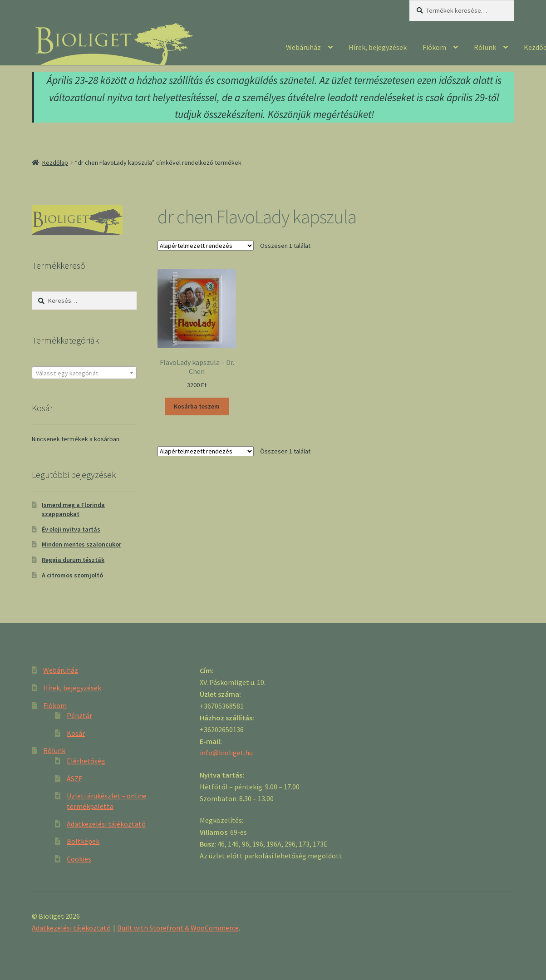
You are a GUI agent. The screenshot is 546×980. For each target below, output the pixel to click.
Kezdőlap (55, 163)
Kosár (76, 733)
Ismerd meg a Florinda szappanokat (73, 509)
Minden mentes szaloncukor (81, 544)
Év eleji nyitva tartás (71, 529)
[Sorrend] (206, 246)
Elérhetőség (86, 761)
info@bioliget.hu (226, 753)
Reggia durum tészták (73, 560)
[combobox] (84, 373)
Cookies (79, 859)
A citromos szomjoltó (72, 575)
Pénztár (79, 715)
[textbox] (84, 373)
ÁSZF (74, 778)
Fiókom (434, 47)
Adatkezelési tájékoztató (106, 824)
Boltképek (83, 841)
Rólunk (485, 47)
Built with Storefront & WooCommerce (178, 928)
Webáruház (303, 47)
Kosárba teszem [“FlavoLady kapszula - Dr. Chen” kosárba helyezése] (197, 406)
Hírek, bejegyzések (378, 47)
